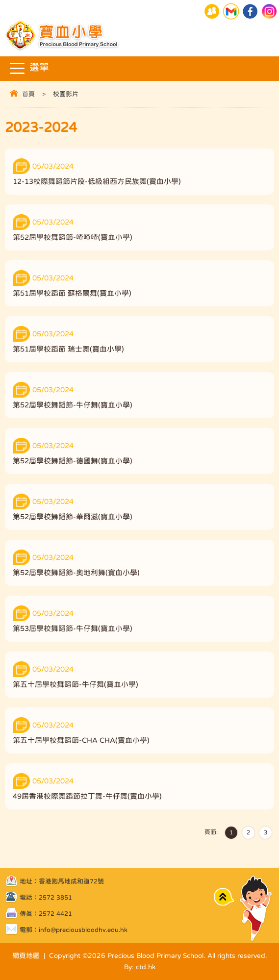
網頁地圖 (26, 955)
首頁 (28, 94)
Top (224, 896)
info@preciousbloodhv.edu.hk (83, 930)
